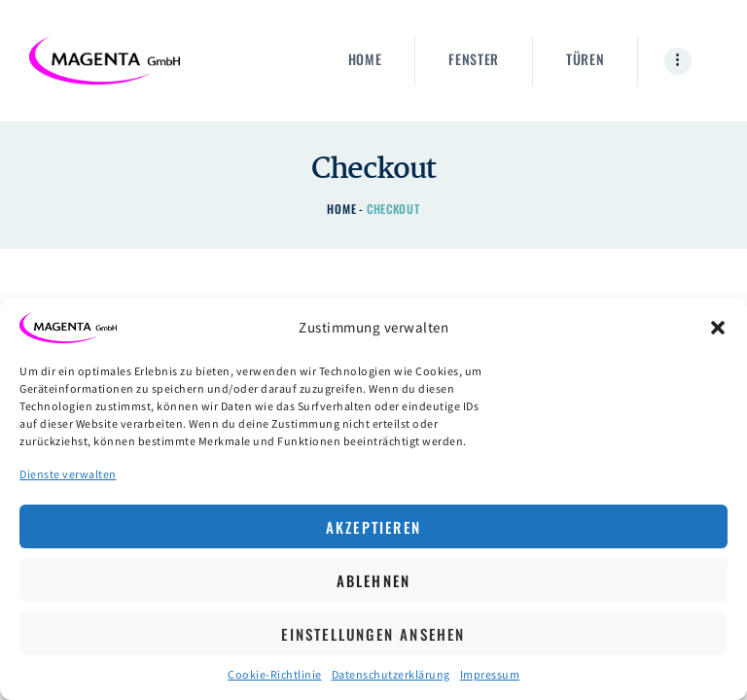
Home (341, 209)
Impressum (490, 674)
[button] (718, 328)
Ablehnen (374, 580)
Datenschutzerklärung (391, 674)
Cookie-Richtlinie (275, 674)
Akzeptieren (373, 527)
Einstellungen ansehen (373, 634)
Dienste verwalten (68, 474)
